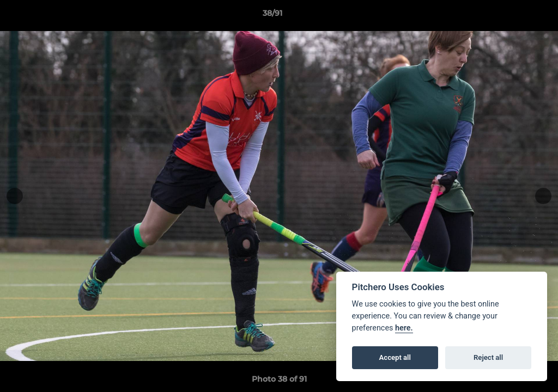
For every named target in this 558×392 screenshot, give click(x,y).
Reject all (488, 357)
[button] (512, 16)
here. (404, 328)
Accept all (395, 357)
